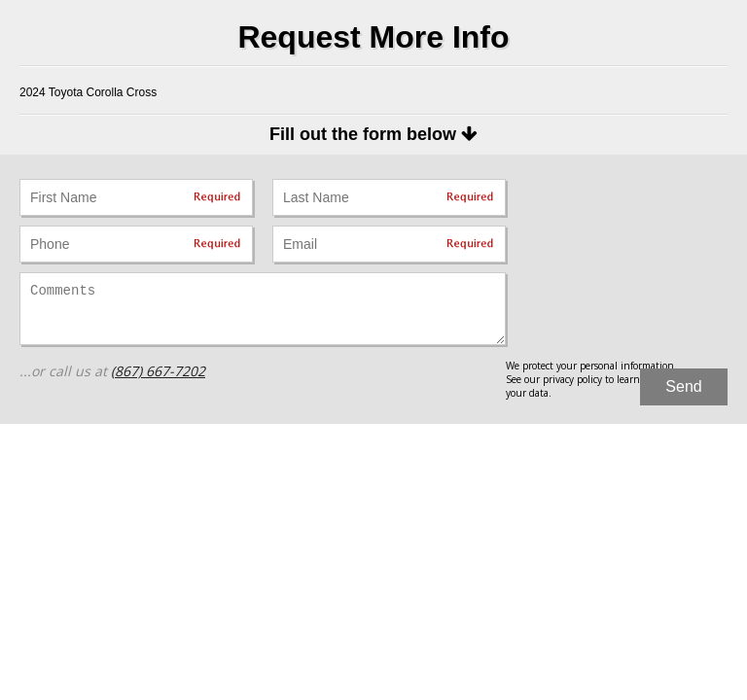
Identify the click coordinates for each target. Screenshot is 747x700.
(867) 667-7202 (158, 371)
